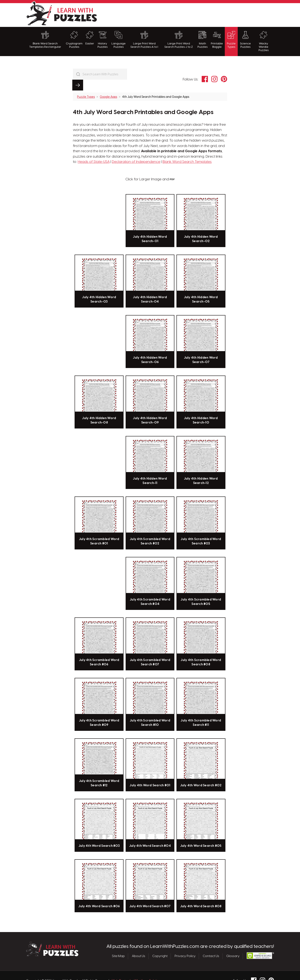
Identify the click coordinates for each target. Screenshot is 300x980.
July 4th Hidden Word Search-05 (201, 289)
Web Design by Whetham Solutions (137, 970)
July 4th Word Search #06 (99, 896)
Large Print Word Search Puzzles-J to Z (179, 40)
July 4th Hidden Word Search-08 (99, 410)
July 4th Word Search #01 (150, 775)
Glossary (233, 945)
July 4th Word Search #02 (201, 775)
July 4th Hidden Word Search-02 (201, 228)
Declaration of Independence (136, 151)
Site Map (118, 945)
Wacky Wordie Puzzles (264, 41)
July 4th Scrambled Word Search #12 (99, 772)
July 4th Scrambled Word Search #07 (150, 651)
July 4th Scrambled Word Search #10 (150, 712)
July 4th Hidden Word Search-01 (150, 228)
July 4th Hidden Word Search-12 (201, 470)
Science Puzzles (245, 40)
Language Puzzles (119, 40)
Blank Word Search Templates (187, 151)
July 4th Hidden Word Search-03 (99, 289)
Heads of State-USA (94, 151)
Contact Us (211, 945)
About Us (139, 945)
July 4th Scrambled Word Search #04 (150, 591)
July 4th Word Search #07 (150, 896)
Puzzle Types (231, 40)
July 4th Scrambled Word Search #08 (201, 651)
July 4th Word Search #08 (201, 896)
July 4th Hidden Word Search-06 (150, 349)
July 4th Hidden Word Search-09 (150, 410)
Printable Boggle (217, 40)
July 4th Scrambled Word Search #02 (150, 530)
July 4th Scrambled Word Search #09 (99, 712)
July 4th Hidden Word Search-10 (201, 410)
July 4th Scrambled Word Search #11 (201, 712)
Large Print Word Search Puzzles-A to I (144, 40)
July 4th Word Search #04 (150, 835)
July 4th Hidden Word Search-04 (150, 289)
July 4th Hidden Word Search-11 (150, 470)
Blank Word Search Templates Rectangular (45, 40)
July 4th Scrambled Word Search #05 (201, 591)
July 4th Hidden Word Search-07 (201, 349)
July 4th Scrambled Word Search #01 (99, 530)
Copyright (160, 945)
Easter (90, 38)
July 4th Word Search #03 (99, 835)
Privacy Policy (185, 945)
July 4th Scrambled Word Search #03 (201, 530)
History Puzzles (102, 40)
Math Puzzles (202, 40)
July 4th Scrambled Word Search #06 (99, 651)
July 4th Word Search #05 (201, 835)
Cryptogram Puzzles (74, 40)
